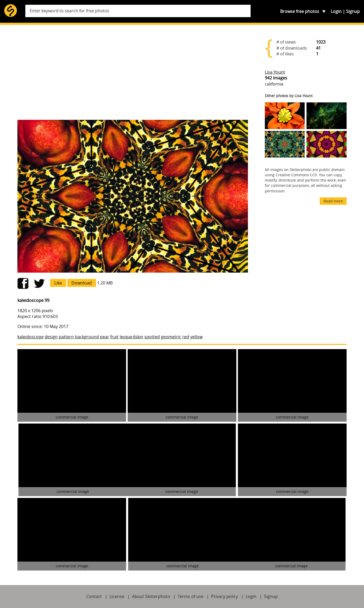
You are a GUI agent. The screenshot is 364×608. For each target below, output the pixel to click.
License (117, 596)
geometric (171, 337)
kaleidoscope (30, 337)
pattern (66, 337)
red (186, 337)
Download (82, 283)
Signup (353, 11)
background (87, 337)
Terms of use (191, 596)
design (51, 337)
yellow (196, 337)
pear (105, 337)
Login (336, 11)
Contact (94, 596)
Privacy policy (224, 596)
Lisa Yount (275, 72)
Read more (333, 201)
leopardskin (131, 337)
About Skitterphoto (151, 596)
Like (58, 283)
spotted (152, 337)
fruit (114, 337)
